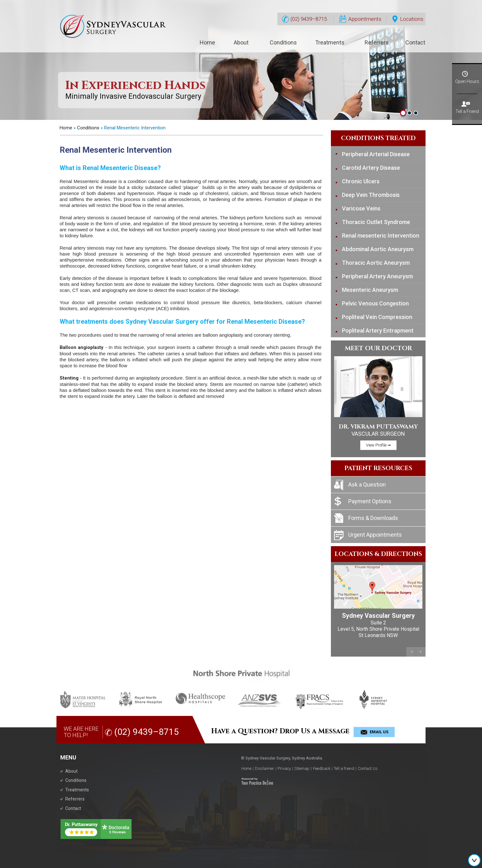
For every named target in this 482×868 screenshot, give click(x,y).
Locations (408, 20)
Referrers (377, 42)
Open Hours (467, 74)
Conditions (283, 42)
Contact (415, 42)
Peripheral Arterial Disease (376, 154)
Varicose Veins (361, 208)
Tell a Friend (467, 104)
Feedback (322, 768)
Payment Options (370, 501)
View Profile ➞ (378, 445)
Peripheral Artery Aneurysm (377, 276)
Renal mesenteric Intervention (381, 236)
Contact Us (368, 768)
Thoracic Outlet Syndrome (376, 222)
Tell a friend (344, 768)
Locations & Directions (378, 554)
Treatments (330, 42)
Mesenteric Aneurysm (370, 290)
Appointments (360, 20)
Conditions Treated (378, 138)
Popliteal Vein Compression (377, 317)
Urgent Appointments (375, 535)
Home (207, 42)
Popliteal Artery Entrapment (378, 331)
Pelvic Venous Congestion (375, 303)
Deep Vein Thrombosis (371, 195)
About (241, 42)
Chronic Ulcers (361, 181)
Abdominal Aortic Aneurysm (378, 249)
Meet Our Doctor (378, 348)
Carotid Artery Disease (371, 168)
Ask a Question (367, 484)
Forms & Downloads (373, 518)
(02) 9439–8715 (304, 20)
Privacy (284, 768)
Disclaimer (265, 768)
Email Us (379, 732)
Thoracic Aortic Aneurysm (376, 263)
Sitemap (302, 768)
